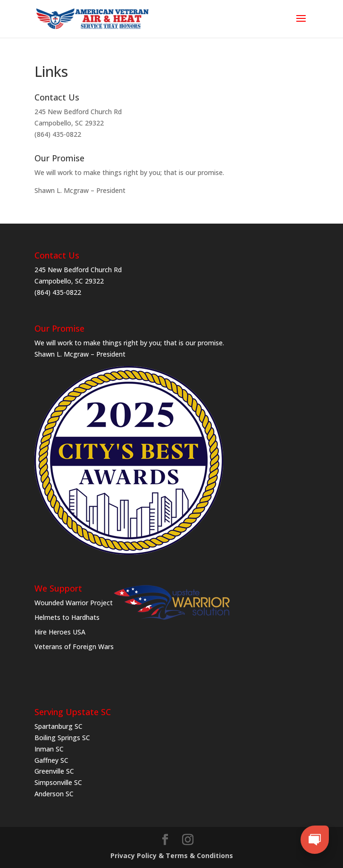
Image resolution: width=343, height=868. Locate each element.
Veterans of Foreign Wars (74, 647)
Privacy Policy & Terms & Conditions (172, 855)
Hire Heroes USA (60, 632)
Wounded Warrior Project (74, 603)
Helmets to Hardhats (67, 617)
